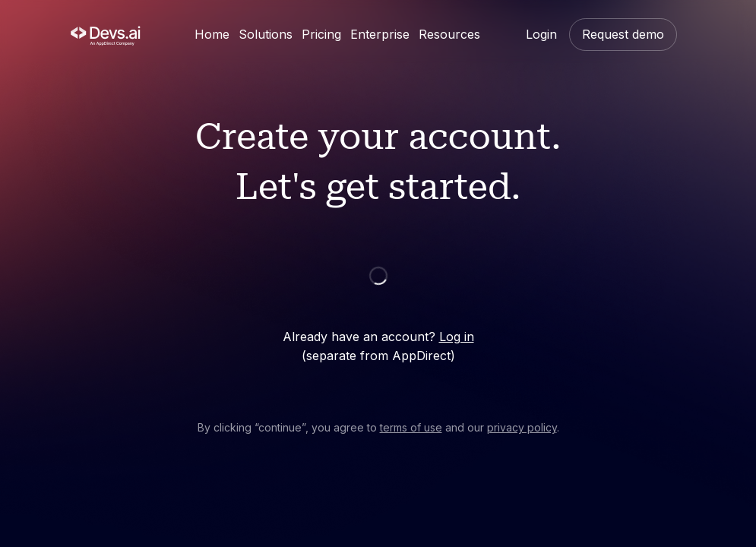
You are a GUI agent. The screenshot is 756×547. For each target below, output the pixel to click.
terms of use (411, 427)
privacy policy (522, 427)
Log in (457, 337)
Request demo (623, 34)
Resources (449, 34)
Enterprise (380, 34)
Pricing (321, 34)
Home (212, 34)
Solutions (266, 34)
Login (541, 34)
